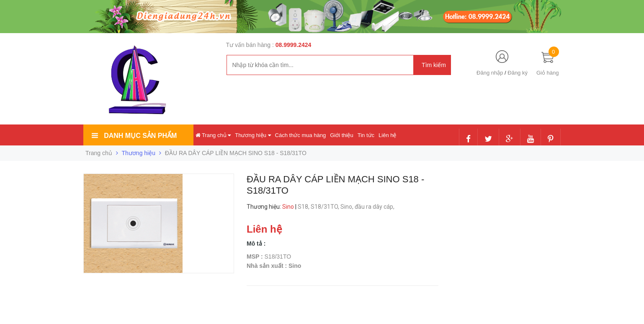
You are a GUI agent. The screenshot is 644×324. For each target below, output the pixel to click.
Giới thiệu (341, 135)
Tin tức (366, 135)
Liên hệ (387, 135)
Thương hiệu (253, 135)
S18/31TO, (326, 207)
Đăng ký (518, 73)
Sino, (348, 207)
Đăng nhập (490, 73)
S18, (304, 207)
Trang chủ (213, 135)
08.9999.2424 (294, 45)
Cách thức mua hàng (301, 135)
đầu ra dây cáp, (375, 207)
